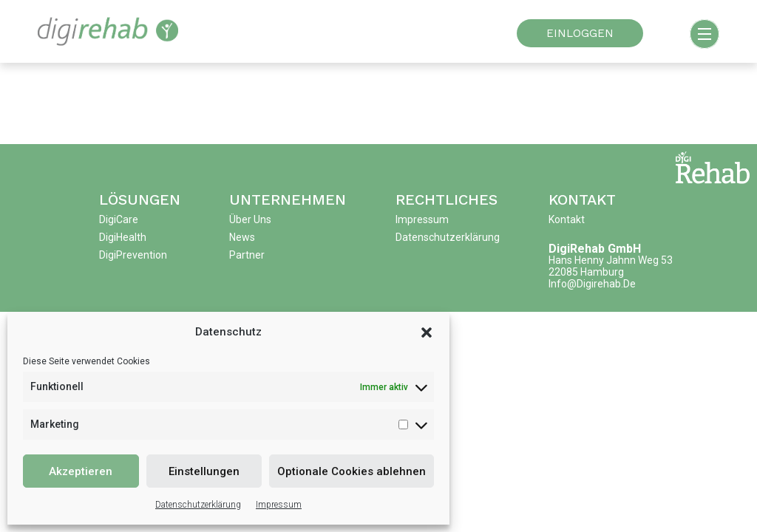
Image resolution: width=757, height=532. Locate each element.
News (242, 237)
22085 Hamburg (586, 272)
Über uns (250, 219)
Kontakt (582, 199)
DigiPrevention (133, 255)
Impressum (279, 505)
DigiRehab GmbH (595, 249)
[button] (427, 332)
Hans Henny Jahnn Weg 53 (611, 260)
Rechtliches (447, 199)
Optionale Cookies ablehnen (352, 471)
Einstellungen (204, 471)
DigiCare (119, 219)
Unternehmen (288, 199)
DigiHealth (123, 237)
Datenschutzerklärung (198, 505)
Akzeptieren (81, 471)
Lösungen (140, 199)
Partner (247, 255)
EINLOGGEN (580, 33)
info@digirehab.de (592, 284)
